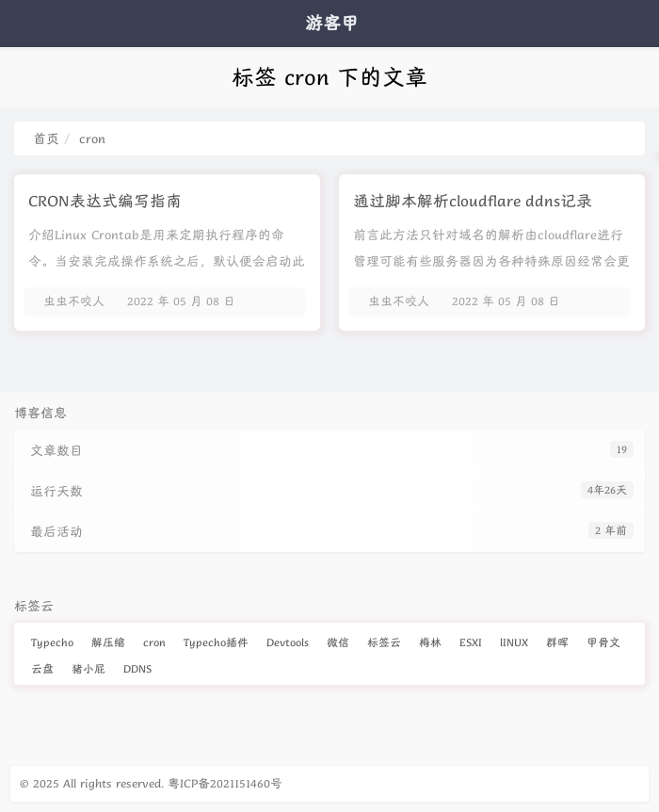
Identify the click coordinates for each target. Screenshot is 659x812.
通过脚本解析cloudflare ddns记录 (473, 201)
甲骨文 (603, 642)
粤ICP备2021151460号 (225, 783)
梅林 (430, 642)
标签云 (384, 642)
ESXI (471, 642)
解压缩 (108, 642)
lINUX (514, 642)
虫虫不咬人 (74, 301)
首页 (46, 138)
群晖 (557, 642)
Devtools (288, 642)
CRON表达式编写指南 (105, 201)
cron (154, 642)
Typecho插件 (216, 642)
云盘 (42, 668)
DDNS (137, 668)
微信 (338, 642)
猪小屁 (88, 668)
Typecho (52, 642)
